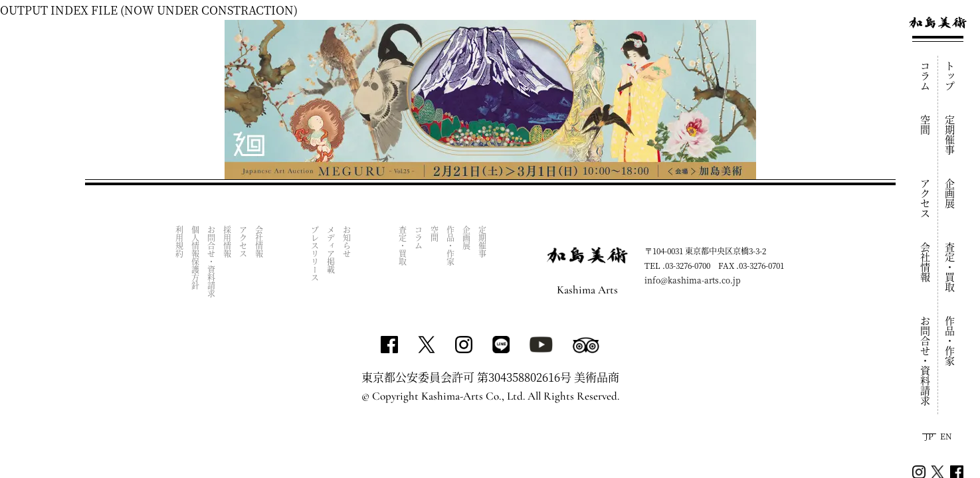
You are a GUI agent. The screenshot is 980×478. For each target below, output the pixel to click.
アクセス (926, 199)
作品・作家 (950, 341)
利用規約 (180, 242)
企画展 (950, 194)
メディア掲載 (331, 250)
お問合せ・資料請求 (926, 361)
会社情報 (926, 262)
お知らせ (347, 242)
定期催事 (950, 135)
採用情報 (228, 242)
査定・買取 (950, 267)
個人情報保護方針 (196, 258)
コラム (926, 76)
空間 (926, 125)
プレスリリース (315, 254)
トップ (950, 76)
